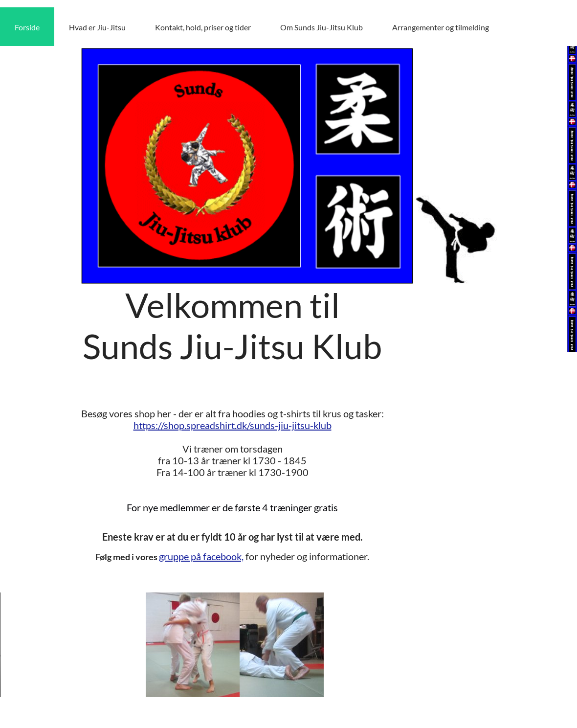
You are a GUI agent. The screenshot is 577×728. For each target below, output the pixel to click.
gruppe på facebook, (201, 556)
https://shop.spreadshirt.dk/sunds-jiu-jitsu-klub (233, 425)
